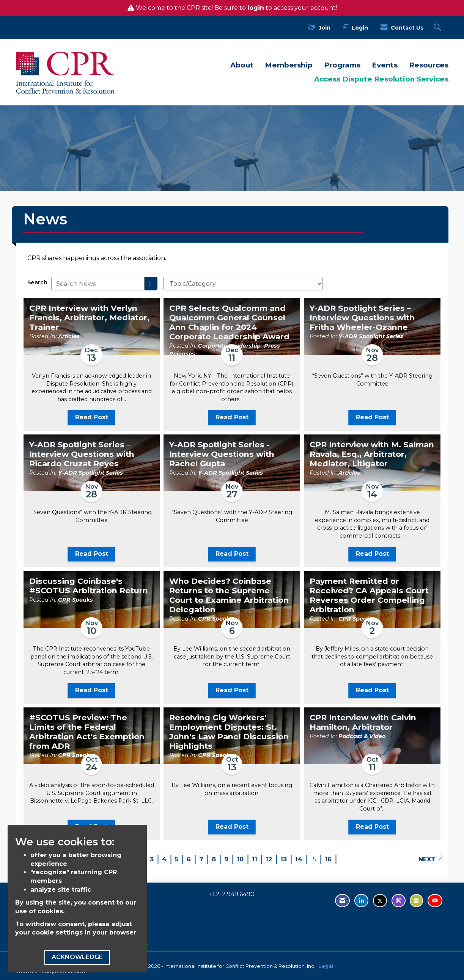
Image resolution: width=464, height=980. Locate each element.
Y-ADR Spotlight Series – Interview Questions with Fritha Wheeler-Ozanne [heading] (362, 318)
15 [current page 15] (314, 859)
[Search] (151, 284)
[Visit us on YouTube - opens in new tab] (435, 901)
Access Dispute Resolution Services (381, 79)
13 (284, 859)
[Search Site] (438, 28)
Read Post (92, 417)
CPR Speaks (75, 600)
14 (299, 859)
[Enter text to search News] (98, 284)
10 (240, 859)
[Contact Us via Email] (342, 901)
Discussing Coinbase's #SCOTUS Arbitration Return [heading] (89, 586)
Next (431, 858)
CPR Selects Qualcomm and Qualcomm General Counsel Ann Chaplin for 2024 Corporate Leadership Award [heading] (229, 322)
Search (37, 282)
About (242, 65)
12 (269, 859)
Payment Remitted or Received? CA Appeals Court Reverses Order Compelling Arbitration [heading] (369, 595)
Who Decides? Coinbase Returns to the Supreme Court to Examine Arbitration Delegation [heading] (229, 595)
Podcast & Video (362, 736)
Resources (429, 65)
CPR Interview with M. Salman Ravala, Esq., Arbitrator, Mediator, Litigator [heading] (372, 454)
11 (255, 859)
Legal (326, 966)
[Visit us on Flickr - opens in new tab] (416, 901)
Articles (69, 336)
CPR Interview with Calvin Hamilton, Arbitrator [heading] (363, 722)
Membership (289, 65)
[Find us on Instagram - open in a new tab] (399, 901)
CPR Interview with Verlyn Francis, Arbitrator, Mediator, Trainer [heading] (89, 318)
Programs (342, 65)
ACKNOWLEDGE (77, 957)
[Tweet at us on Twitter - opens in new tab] (380, 901)
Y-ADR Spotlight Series (371, 336)
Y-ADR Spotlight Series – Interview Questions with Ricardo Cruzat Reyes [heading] (82, 454)
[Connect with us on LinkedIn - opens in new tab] (361, 901)
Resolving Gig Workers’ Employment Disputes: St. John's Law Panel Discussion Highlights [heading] (229, 732)
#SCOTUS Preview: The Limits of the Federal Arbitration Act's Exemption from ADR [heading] (87, 732)
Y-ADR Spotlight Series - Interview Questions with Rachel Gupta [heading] (222, 454)
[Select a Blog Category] (243, 284)
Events (385, 65)
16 (328, 859)
